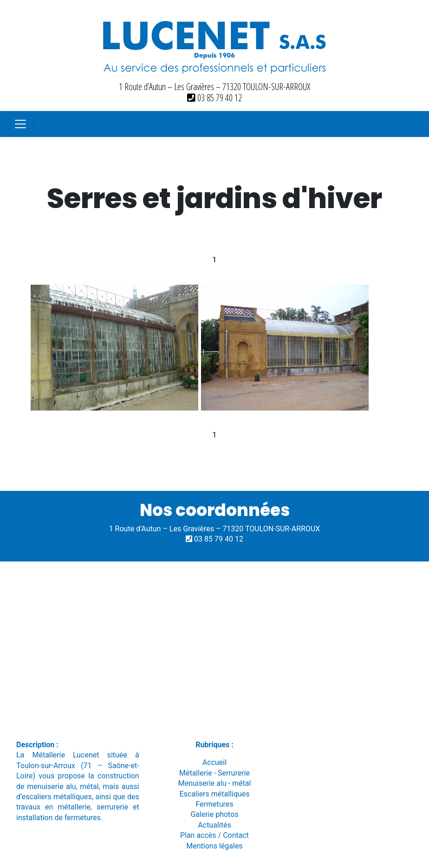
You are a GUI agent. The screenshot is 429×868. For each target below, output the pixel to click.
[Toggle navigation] (20, 124)
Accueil (214, 762)
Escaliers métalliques (214, 794)
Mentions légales (214, 846)
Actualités (214, 825)
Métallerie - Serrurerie (214, 773)
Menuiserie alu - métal (215, 783)
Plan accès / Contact (214, 835)
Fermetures (214, 804)
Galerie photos (214, 814)
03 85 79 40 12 (214, 98)
